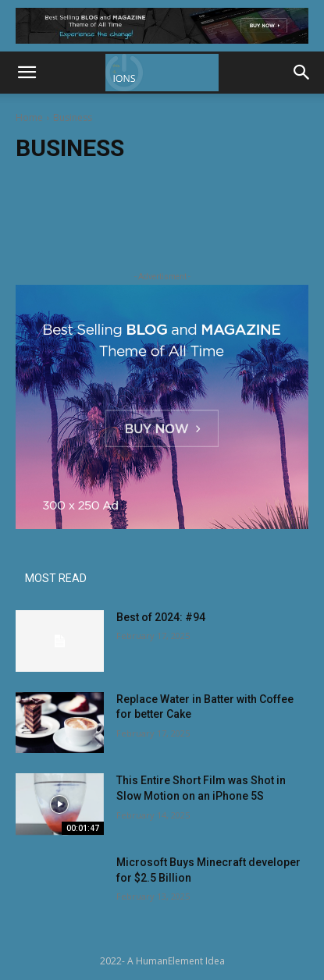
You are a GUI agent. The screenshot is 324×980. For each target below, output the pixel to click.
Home (29, 117)
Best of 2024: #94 (161, 617)
